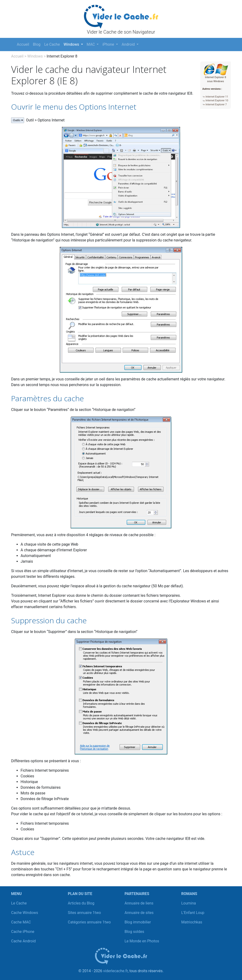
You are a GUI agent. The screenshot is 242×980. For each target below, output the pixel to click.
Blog (37, 44)
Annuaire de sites (139, 913)
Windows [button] (72, 44)
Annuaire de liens (139, 903)
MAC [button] (91, 44)
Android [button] (129, 44)
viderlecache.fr (116, 971)
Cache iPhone (23, 932)
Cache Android (23, 941)
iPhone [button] (109, 44)
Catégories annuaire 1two (89, 922)
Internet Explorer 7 (216, 105)
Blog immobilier (138, 922)
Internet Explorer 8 (62, 56)
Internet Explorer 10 (217, 100)
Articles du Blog (81, 903)
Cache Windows (25, 913)
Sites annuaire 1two (84, 913)
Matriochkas (192, 922)
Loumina (189, 903)
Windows (35, 56)
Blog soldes (134, 932)
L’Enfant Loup (193, 913)
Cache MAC (21, 922)
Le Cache (52, 44)
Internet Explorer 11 (217, 97)
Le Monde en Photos (142, 941)
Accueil (23, 44)
